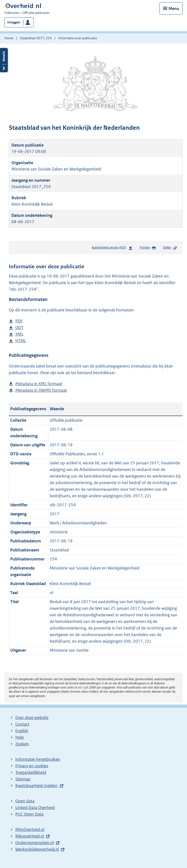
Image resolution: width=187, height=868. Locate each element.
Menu (174, 9)
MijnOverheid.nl (30, 829)
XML (19, 334)
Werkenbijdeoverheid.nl (37, 849)
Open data (25, 801)
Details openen (4, 60)
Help (20, 737)
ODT (19, 328)
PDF (19, 321)
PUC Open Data (29, 814)
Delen (170, 248)
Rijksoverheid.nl (30, 836)
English (22, 731)
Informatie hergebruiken (38, 759)
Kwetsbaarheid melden (37, 786)
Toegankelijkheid (31, 772)
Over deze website (32, 718)
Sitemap (23, 779)
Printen (148, 248)
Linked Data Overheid (35, 808)
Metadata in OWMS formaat (41, 390)
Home (9, 38)
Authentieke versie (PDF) (112, 248)
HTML (21, 341)
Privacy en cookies (32, 766)
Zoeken (22, 744)
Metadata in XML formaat (39, 384)
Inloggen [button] (14, 22)
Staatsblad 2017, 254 (36, 38)
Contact (22, 724)
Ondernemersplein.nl (35, 843)
